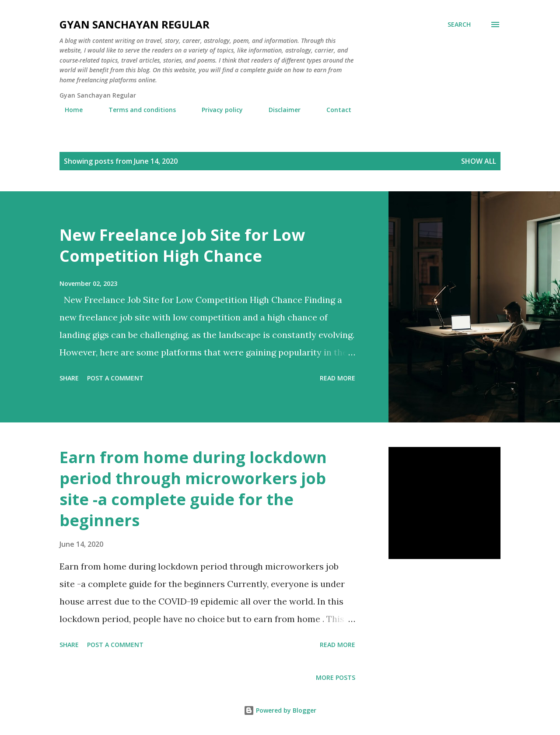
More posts (336, 677)
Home (68, 110)
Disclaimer (279, 110)
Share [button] (69, 378)
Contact (334, 110)
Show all (479, 161)
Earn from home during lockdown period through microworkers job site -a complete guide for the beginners (193, 489)
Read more (338, 378)
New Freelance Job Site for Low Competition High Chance (182, 245)
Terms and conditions (137, 110)
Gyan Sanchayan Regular (135, 24)
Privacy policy (217, 110)
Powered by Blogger (280, 710)
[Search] (459, 25)
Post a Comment (115, 378)
